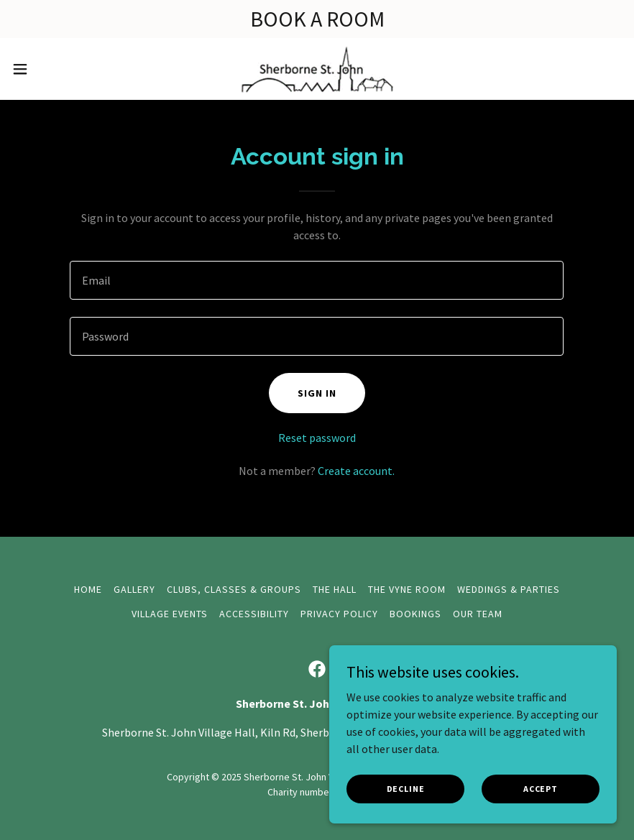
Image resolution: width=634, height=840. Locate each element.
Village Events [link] (170, 614)
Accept (541, 789)
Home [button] (88, 589)
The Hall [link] (335, 589)
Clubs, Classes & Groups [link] (234, 589)
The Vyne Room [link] (407, 589)
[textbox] (317, 280)
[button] (52, 69)
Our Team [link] (478, 614)
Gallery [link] (134, 589)
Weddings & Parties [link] (509, 589)
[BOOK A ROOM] (317, 19)
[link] (317, 69)
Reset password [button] (317, 438)
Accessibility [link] (254, 614)
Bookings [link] (415, 614)
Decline (406, 789)
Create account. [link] (356, 471)
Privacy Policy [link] (339, 614)
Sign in (317, 393)
